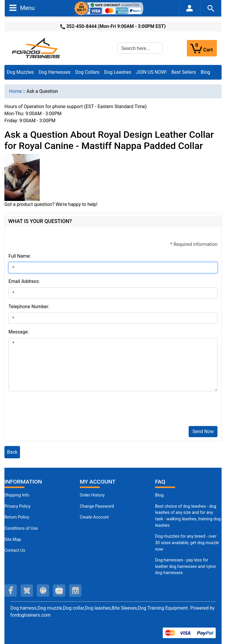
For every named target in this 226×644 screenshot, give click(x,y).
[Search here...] (140, 48)
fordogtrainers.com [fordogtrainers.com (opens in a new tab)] (30, 615)
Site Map (13, 540)
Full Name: (20, 256)
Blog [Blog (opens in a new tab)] (205, 72)
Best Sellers (184, 72)
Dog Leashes (118, 72)
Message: (19, 332)
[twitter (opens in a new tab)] (27, 591)
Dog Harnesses (55, 72)
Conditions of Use (21, 528)
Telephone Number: (29, 307)
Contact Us (15, 550)
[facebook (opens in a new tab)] (11, 591)
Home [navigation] (15, 91)
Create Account (94, 517)
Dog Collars (87, 72)
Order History (92, 495)
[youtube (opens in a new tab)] (59, 591)
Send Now (203, 431)
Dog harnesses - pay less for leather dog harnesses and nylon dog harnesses (186, 566)
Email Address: (24, 281)
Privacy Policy (18, 506)
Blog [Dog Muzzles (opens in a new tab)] (159, 495)
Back (12, 452)
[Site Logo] (36, 48)
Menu (22, 8)
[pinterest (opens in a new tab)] (43, 591)
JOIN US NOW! (151, 72)
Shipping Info (17, 495)
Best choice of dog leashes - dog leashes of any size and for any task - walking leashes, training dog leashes (188, 516)
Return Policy (17, 517)
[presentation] (53, 410)
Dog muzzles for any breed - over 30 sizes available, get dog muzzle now (187, 543)
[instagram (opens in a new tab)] (75, 591)
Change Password (97, 506)
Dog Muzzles (20, 72)
